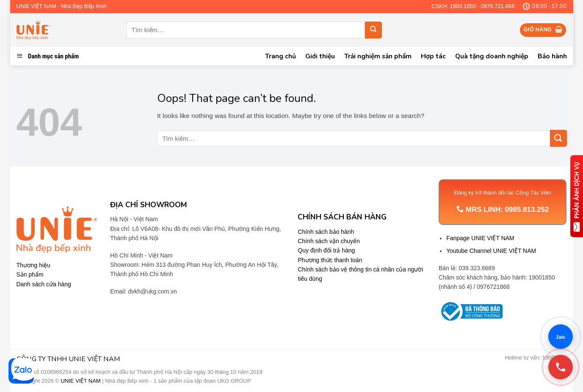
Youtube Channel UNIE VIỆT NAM (491, 251)
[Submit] (373, 30)
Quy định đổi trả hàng (326, 250)
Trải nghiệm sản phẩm (378, 56)
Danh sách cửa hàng (44, 284)
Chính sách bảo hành (326, 232)
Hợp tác (433, 56)
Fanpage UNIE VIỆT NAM (480, 238)
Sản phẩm (30, 274)
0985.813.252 (527, 210)
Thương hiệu (33, 265)
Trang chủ (280, 56)
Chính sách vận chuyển (329, 241)
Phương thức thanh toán (330, 260)
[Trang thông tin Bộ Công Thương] (471, 311)
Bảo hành (552, 56)
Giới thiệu (320, 56)
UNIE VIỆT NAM (80, 381)
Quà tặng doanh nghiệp (492, 56)
